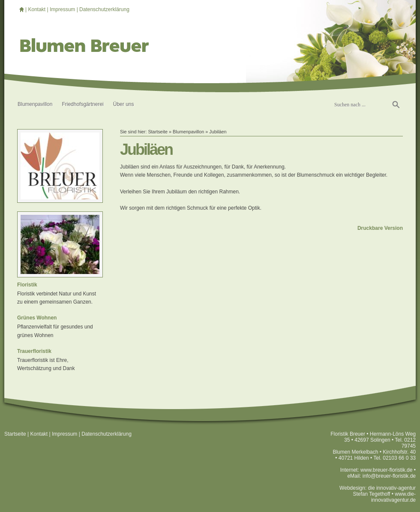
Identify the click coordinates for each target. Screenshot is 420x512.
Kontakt (37, 9)
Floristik (27, 285)
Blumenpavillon (35, 104)
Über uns (124, 104)
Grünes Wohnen (37, 318)
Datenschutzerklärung (104, 9)
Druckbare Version (380, 228)
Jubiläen (218, 132)
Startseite (158, 132)
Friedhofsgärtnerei (82, 104)
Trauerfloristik (34, 351)
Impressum (62, 9)
